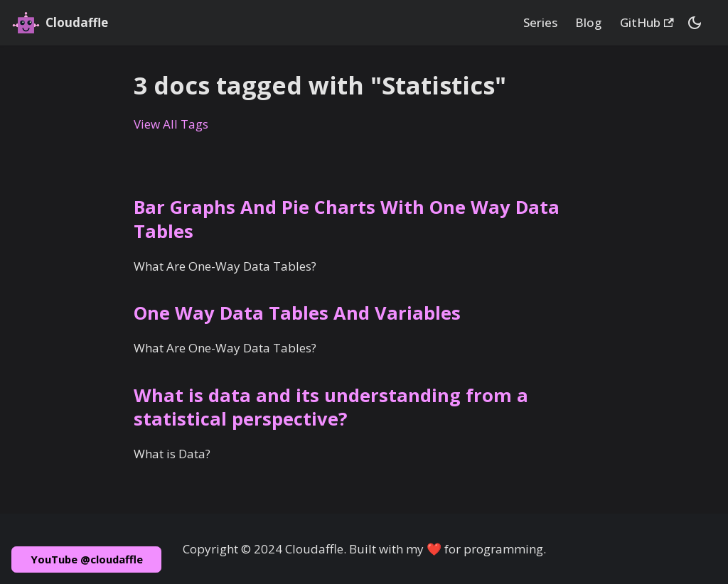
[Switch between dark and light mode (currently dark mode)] (695, 23)
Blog (588, 22)
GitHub (647, 22)
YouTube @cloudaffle (87, 559)
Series (540, 22)
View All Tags (171, 124)
